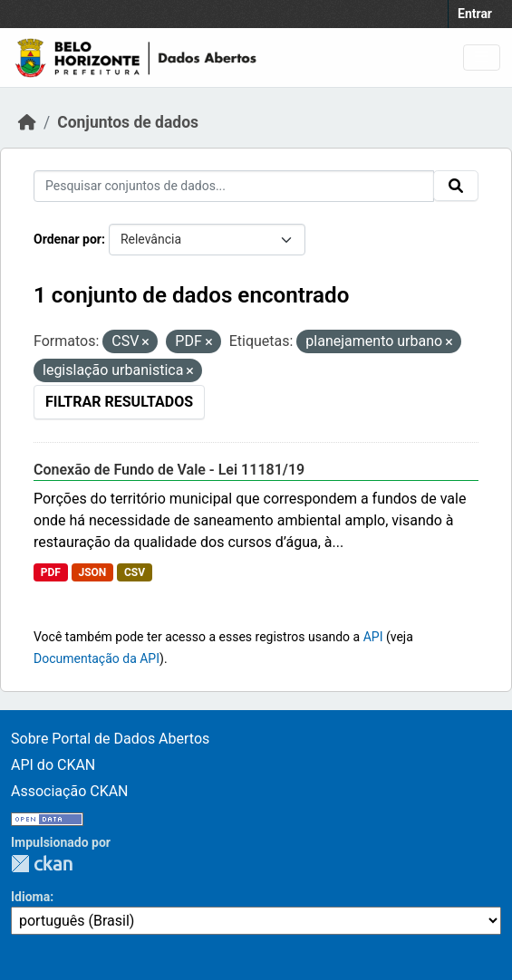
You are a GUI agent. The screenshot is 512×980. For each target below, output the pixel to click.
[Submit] (456, 186)
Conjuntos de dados (128, 122)
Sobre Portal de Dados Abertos (110, 739)
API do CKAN (53, 765)
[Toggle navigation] (482, 58)
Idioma (30, 897)
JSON (92, 572)
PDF (51, 572)
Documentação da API (97, 658)
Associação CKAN (70, 791)
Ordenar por (68, 239)
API (373, 637)
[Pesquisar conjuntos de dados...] (234, 186)
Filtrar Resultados (119, 402)
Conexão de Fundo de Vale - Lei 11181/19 (169, 470)
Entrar (475, 14)
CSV (135, 572)
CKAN (42, 864)
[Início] (27, 122)
